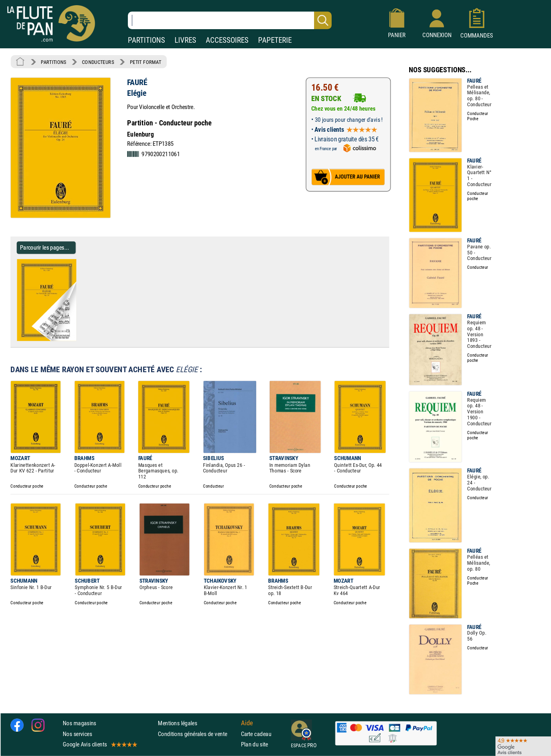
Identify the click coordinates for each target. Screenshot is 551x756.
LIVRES (185, 40)
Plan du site (255, 744)
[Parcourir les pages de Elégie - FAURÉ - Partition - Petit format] (79, 339)
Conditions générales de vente (198, 734)
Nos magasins (80, 723)
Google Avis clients (99, 744)
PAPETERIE (275, 40)
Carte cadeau (256, 734)
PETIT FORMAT (146, 62)
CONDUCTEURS (98, 62)
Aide (247, 723)
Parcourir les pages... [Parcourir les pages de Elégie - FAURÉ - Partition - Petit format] (45, 247)
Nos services (77, 734)
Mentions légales (177, 723)
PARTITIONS (146, 40)
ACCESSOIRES (227, 40)
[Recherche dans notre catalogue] (230, 20)
